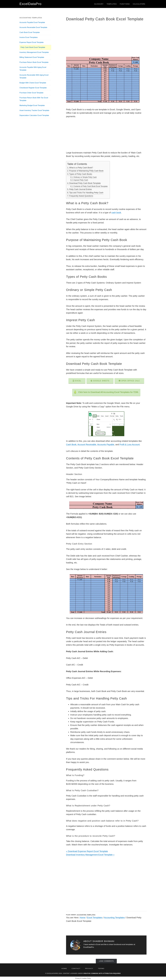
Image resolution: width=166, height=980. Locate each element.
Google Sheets (100, 381)
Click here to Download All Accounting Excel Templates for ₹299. (108, 392)
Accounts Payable (106, 445)
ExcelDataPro (30, 4)
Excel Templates (95, 918)
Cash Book (71, 445)
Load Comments (106, 961)
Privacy (89, 968)
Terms (101, 968)
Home (82, 918)
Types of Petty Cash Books (81, 174)
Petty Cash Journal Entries (81, 189)
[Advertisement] (106, 39)
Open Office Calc (129, 381)
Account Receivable (87, 445)
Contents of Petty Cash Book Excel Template (91, 186)
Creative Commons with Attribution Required (102, 973)
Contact (76, 968)
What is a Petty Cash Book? (81, 168)
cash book (116, 213)
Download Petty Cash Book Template (85, 183)
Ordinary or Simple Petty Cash (85, 177)
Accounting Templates (86, 915)
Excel (77, 381)
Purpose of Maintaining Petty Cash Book (86, 171)
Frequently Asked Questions (81, 196)
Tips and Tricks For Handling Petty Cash (86, 193)
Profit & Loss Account (130, 445)
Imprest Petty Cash (81, 180)
